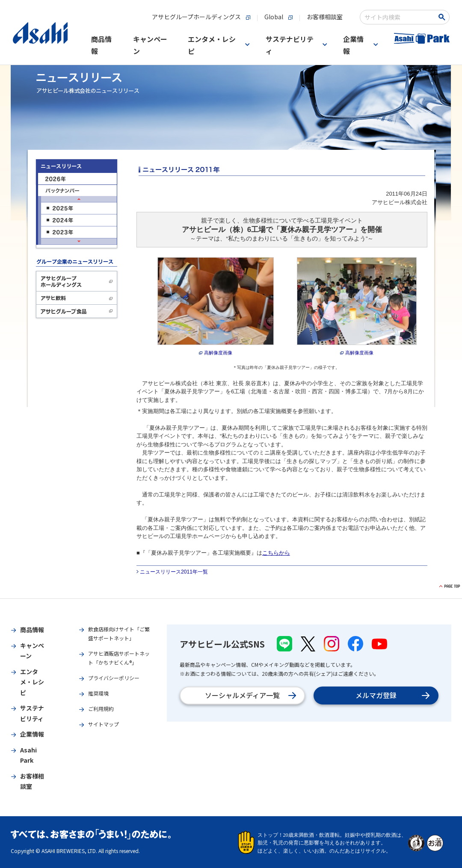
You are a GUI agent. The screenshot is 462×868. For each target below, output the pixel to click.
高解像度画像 (218, 353)
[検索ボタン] (443, 17)
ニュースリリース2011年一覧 (174, 572)
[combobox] (398, 17)
